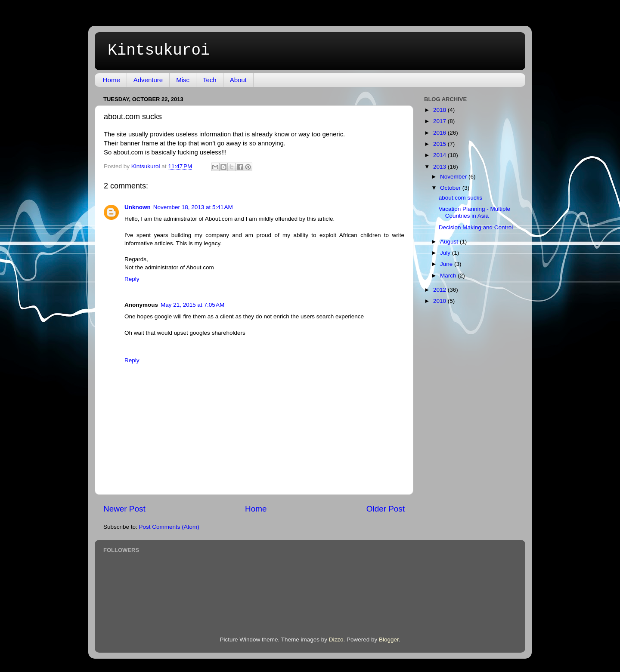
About (238, 80)
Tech (210, 80)
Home (112, 80)
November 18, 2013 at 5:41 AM (193, 207)
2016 (440, 133)
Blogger (389, 640)
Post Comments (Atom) (169, 527)
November (454, 177)
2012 (440, 290)
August (450, 242)
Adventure (148, 80)
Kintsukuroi (159, 51)
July (446, 253)
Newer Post (124, 509)
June (447, 264)
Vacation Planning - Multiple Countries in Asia (474, 212)
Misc (183, 80)
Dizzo (336, 640)
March (449, 276)
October (451, 188)
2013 (440, 167)
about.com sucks (460, 198)
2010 (440, 301)
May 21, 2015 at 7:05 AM (192, 305)
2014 (440, 155)
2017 (440, 121)
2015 (440, 144)
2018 (440, 110)
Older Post (386, 509)
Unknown (138, 207)
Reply (132, 279)
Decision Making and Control (476, 227)
